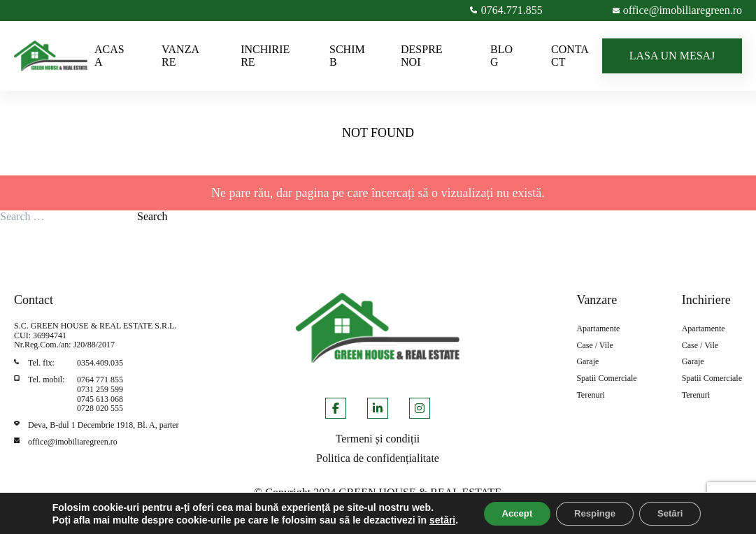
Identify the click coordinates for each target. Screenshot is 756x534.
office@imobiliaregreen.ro (73, 442)
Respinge (586, 508)
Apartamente (598, 329)
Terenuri (590, 395)
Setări (670, 508)
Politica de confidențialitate (378, 458)
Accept (500, 508)
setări (62, 521)
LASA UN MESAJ (672, 56)
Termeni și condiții (378, 439)
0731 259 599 (100, 389)
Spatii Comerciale (606, 378)
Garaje (587, 362)
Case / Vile (594, 346)
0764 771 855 (100, 380)
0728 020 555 (100, 408)
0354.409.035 (100, 363)
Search (152, 216)
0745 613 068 (100, 399)
